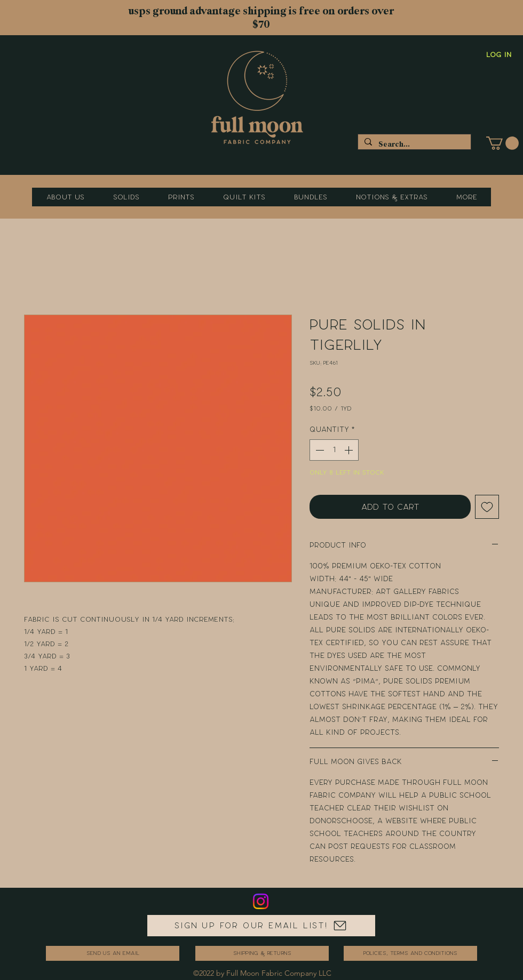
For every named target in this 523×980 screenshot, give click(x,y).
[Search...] (413, 144)
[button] (502, 143)
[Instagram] (261, 901)
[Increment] (350, 450)
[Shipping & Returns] (262, 953)
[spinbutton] (334, 450)
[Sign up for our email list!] (261, 926)
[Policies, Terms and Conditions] (410, 953)
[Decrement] (319, 450)
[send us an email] (113, 953)
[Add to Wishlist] (487, 507)
